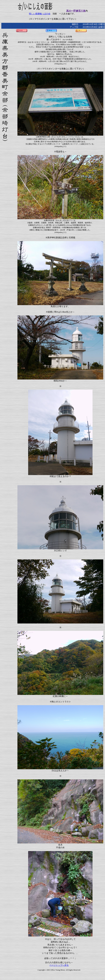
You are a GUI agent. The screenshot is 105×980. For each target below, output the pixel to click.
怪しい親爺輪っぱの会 (40, 14)
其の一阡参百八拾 (76, 11)
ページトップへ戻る (59, 965)
